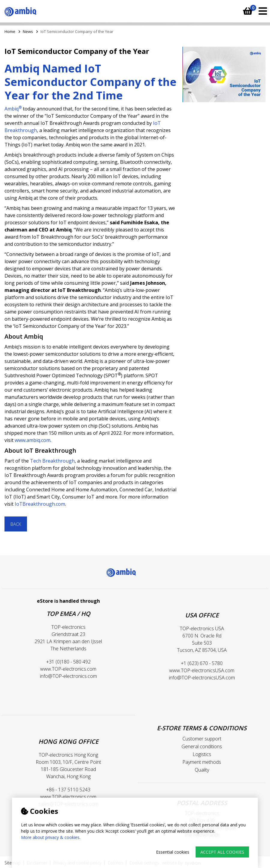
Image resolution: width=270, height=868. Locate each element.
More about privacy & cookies (50, 837)
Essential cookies (173, 852)
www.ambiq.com (33, 440)
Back (16, 524)
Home (10, 31)
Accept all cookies (222, 852)
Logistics (202, 754)
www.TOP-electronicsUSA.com (202, 670)
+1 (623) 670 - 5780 (202, 663)
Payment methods (202, 762)
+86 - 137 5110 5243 (68, 790)
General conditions (202, 746)
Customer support (202, 739)
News (28, 31)
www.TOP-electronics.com (68, 669)
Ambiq (13, 109)
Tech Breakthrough (52, 461)
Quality (202, 770)
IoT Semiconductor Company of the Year (77, 31)
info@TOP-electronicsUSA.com (202, 678)
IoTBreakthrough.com (40, 504)
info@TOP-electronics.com (68, 676)
